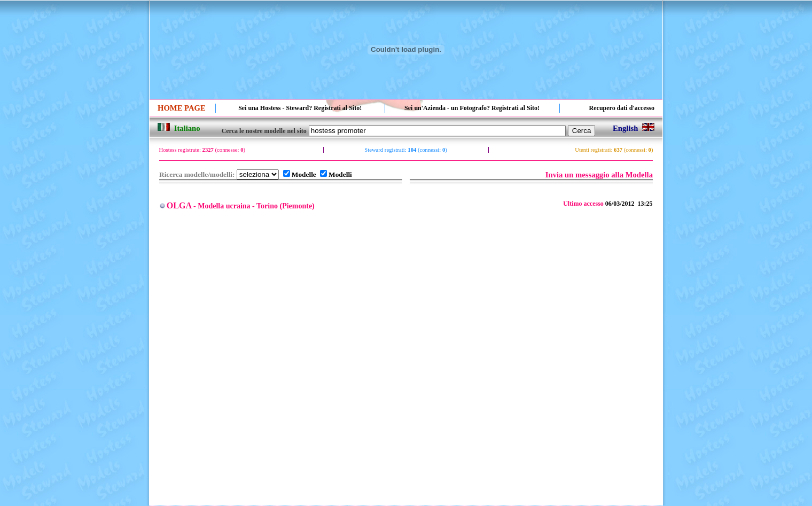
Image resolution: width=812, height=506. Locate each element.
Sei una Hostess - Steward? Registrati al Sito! (300, 108)
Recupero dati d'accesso (622, 108)
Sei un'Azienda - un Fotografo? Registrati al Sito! (472, 108)
